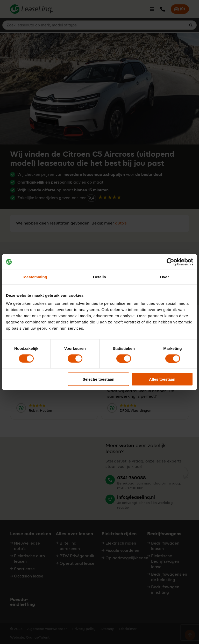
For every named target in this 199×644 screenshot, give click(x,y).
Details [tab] (99, 277)
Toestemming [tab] (35, 277)
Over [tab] (164, 277)
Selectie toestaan (99, 379)
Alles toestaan (162, 379)
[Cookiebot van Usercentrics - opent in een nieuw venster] (170, 262)
